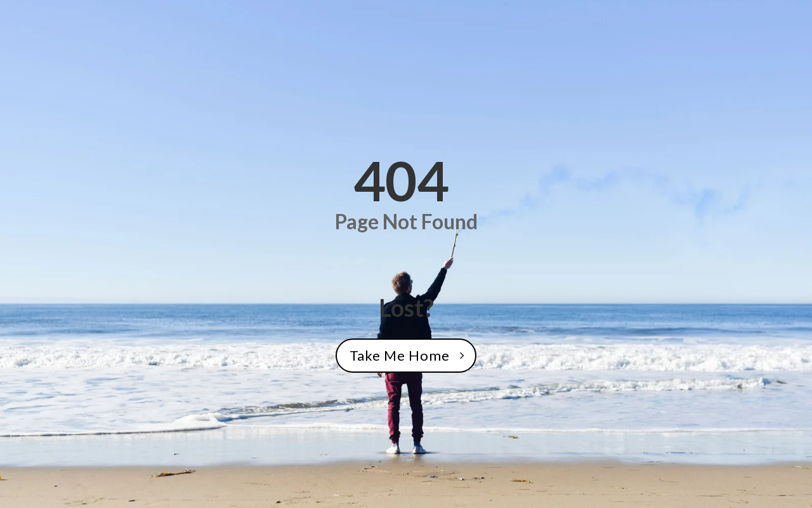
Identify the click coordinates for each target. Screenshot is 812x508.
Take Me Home (400, 355)
